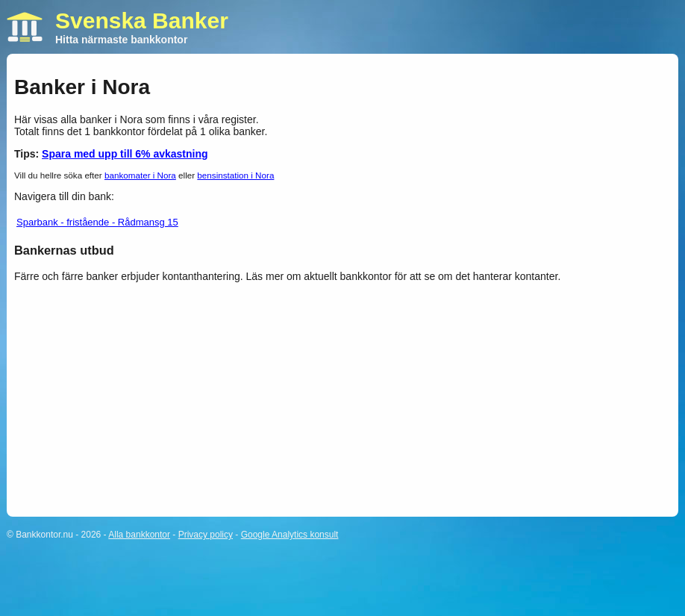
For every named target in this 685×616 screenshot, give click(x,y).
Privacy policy (206, 535)
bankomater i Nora (140, 175)
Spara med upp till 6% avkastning (125, 154)
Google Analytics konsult (290, 535)
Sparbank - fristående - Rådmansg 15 (97, 222)
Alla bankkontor (139, 535)
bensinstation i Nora (235, 175)
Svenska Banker (142, 21)
